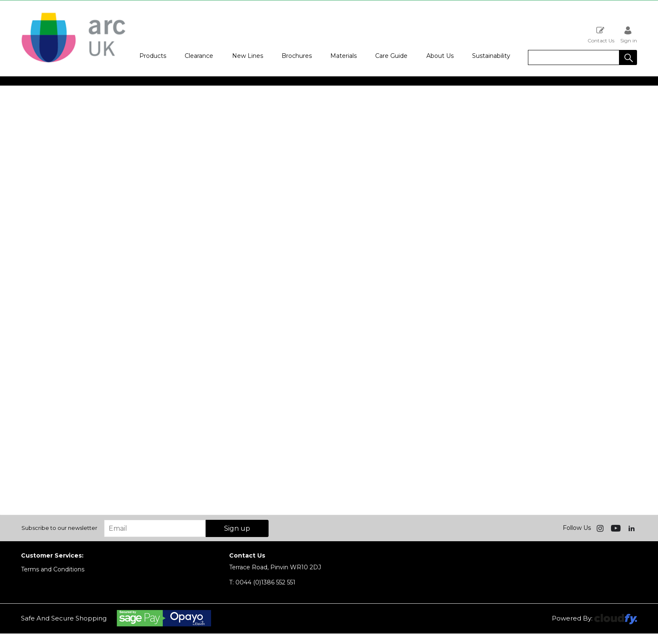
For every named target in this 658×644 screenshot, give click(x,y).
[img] (601, 528)
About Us (440, 56)
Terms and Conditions (53, 569)
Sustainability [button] (491, 56)
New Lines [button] (248, 56)
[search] (574, 57)
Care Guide (391, 56)
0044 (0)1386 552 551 (262, 582)
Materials (343, 56)
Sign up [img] (237, 528)
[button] (628, 57)
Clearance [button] (199, 56)
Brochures (297, 56)
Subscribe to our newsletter (59, 528)
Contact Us (601, 35)
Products (153, 56)
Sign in (629, 35)
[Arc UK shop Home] (73, 62)
